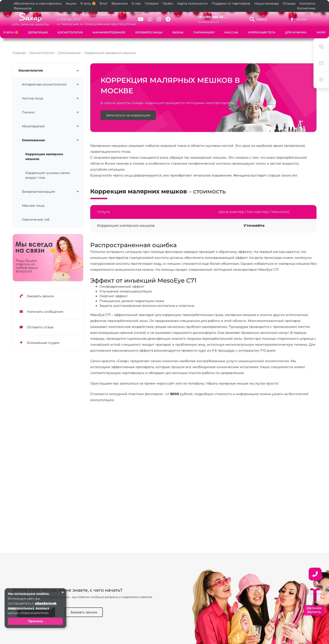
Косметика (306, 8)
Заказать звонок (208, 22)
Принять (36, 621)
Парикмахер (204, 32)
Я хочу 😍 (88, 3)
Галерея (152, 3)
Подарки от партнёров (231, 3)
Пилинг (28, 108)
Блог (104, 3)
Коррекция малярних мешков (44, 152)
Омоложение (33, 136)
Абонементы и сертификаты (38, 3)
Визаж (178, 32)
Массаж (231, 32)
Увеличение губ (36, 215)
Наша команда (267, 3)
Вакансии (120, 3)
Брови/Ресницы (149, 32)
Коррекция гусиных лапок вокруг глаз (48, 171)
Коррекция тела (262, 32)
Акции (71, 3)
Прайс (168, 3)
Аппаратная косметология (44, 80)
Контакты (307, 3)
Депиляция (38, 32)
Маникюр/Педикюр (109, 32)
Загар (321, 32)
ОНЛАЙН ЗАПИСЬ (314, 610)
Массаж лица (33, 201)
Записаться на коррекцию (128, 111)
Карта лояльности (192, 3)
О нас (136, 3)
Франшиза (23, 8)
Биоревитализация (38, 187)
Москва (301, 19)
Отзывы (289, 3)
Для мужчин (296, 32)
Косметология (70, 32)
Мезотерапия (33, 122)
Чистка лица (32, 94)
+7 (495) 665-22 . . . (213, 17)
